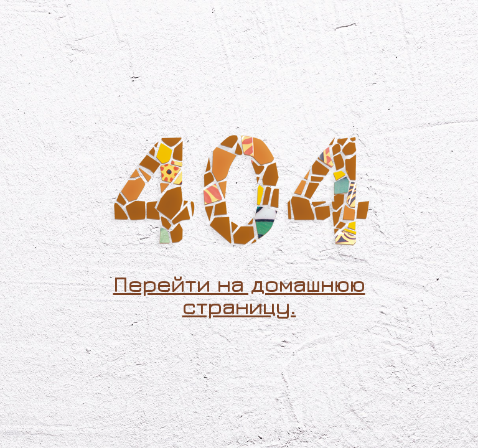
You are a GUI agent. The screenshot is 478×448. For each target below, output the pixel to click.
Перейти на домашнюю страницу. (239, 295)
